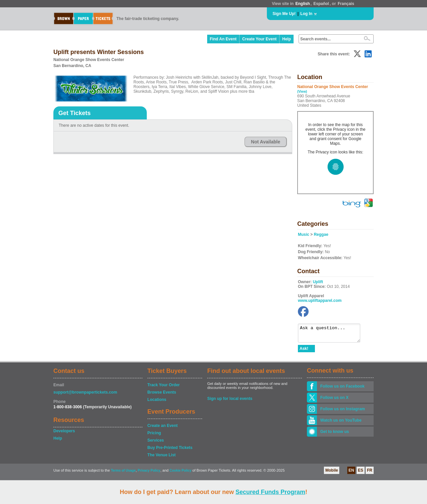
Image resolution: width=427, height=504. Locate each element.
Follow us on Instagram (343, 412)
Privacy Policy (149, 473)
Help (287, 39)
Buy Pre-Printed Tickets (170, 451)
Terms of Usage (123, 473)
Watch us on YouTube (341, 423)
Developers (64, 434)
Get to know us (335, 435)
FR (370, 473)
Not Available (266, 142)
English (302, 4)
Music (304, 234)
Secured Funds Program (270, 492)
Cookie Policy (180, 473)
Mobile (332, 473)
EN (351, 473)
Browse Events (162, 395)
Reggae (321, 234)
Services (156, 443)
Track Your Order (164, 388)
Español (321, 4)
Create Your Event (259, 39)
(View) (302, 92)
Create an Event (163, 429)
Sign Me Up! (284, 14)
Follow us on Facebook (342, 389)
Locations (157, 403)
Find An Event (223, 39)
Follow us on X (334, 401)
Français (346, 4)
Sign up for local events (230, 402)
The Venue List (162, 458)
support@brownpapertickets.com (85, 395)
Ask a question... (332, 335)
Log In (306, 14)
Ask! (304, 352)
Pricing (154, 436)
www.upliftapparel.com (320, 301)
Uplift (318, 282)
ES (361, 473)
